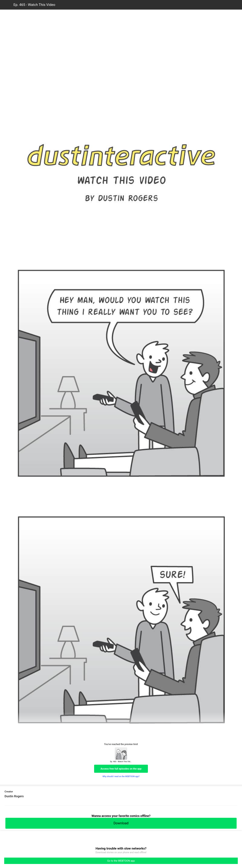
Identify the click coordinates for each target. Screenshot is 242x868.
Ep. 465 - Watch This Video (34, 5)
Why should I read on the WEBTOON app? (121, 776)
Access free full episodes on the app (121, 769)
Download (121, 823)
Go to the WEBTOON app (121, 861)
